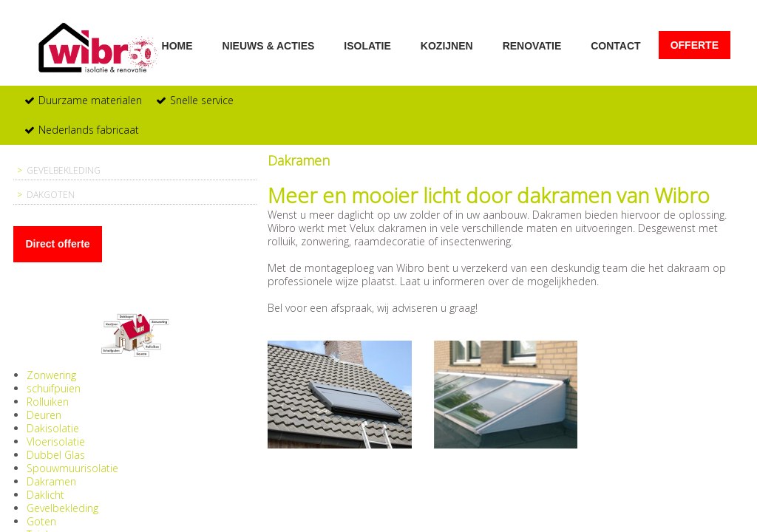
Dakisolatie (53, 428)
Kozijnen (447, 45)
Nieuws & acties (269, 45)
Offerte (695, 45)
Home (177, 45)
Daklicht (45, 495)
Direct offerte (57, 244)
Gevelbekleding (64, 170)
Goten (41, 521)
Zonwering (51, 375)
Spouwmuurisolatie (72, 468)
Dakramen (51, 481)
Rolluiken (48, 402)
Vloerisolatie (56, 441)
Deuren (44, 415)
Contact (615, 45)
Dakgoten (51, 195)
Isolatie (367, 45)
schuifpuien (54, 388)
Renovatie (532, 45)
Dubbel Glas (56, 455)
